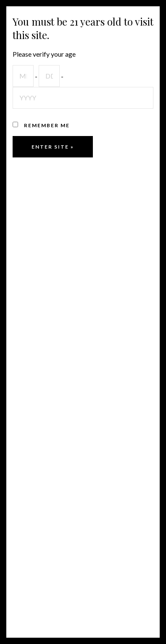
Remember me (41, 125)
